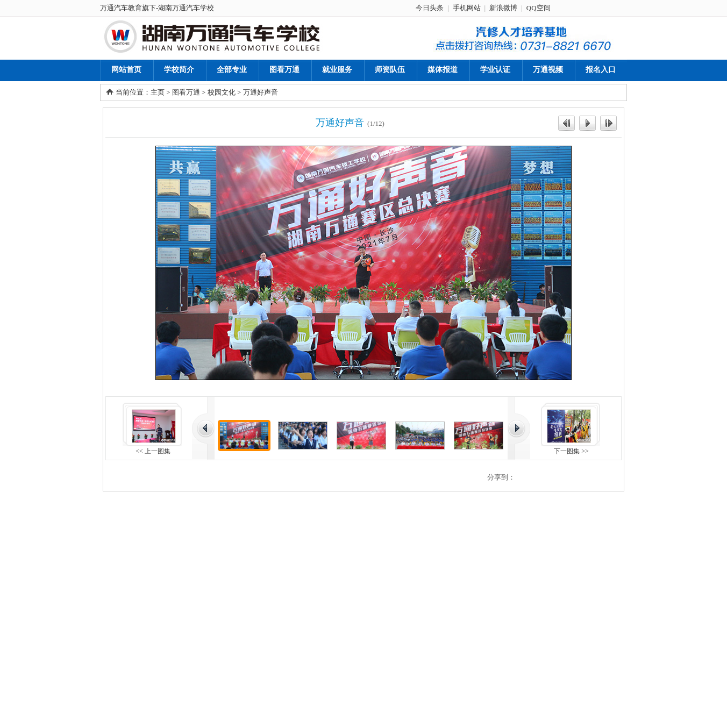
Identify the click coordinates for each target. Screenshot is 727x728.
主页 (158, 92)
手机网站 (467, 8)
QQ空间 (539, 8)
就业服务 (337, 70)
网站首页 (126, 70)
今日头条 (430, 8)
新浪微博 (503, 8)
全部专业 (232, 70)
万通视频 (548, 70)
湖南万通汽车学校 (186, 8)
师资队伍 (390, 70)
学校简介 (179, 70)
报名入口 (601, 70)
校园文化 (222, 92)
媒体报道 (443, 70)
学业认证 (495, 70)
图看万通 (284, 70)
